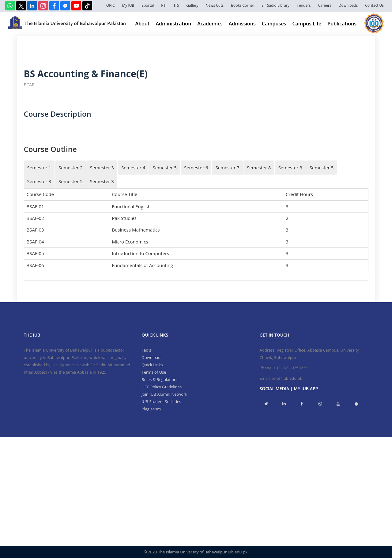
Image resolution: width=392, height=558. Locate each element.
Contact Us (374, 5)
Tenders (304, 5)
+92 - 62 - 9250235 (290, 368)
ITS (177, 5)
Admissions (242, 24)
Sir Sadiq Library (275, 5)
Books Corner (243, 5)
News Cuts (215, 5)
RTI (164, 5)
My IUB (128, 5)
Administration (173, 24)
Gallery (192, 5)
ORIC (111, 5)
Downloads (348, 5)
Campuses (274, 24)
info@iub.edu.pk (287, 378)
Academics (210, 24)
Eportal (148, 5)
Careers (325, 5)
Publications (342, 24)
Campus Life (307, 24)
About (143, 24)
